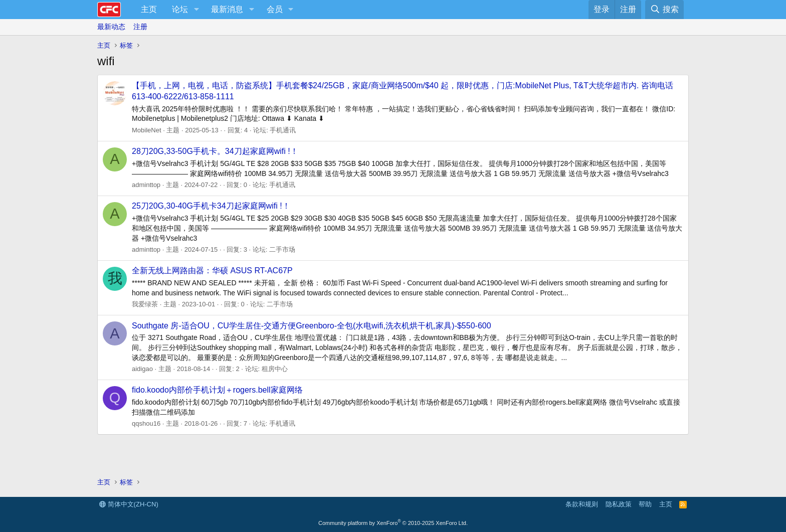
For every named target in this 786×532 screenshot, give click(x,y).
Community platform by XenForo (393, 523)
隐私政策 (619, 504)
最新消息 (227, 9)
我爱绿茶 (145, 304)
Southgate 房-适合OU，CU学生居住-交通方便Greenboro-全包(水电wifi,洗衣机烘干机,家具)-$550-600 (312, 326)
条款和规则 (582, 504)
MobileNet (147, 130)
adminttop (146, 185)
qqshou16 (146, 423)
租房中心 (275, 369)
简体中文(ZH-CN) (129, 504)
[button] (196, 10)
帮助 (645, 504)
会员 (275, 9)
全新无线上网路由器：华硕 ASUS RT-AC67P (212, 271)
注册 (140, 27)
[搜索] (664, 10)
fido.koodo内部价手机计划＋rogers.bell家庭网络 (217, 390)
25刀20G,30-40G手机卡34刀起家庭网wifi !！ (211, 206)
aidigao (142, 369)
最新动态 (111, 27)
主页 (149, 9)
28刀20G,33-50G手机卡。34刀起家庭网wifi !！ (215, 151)
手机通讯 (283, 130)
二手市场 (282, 249)
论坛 (180, 9)
